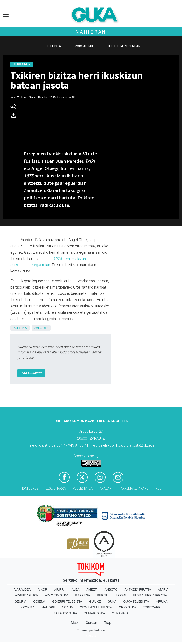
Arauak (106, 489)
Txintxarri (152, 607)
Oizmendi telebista (96, 607)
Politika (20, 328)
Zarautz (41, 328)
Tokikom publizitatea (91, 630)
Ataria (163, 589)
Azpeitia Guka (27, 595)
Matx (75, 623)
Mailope (48, 607)
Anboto (111, 589)
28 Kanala (120, 613)
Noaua (68, 607)
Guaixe (95, 601)
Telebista (53, 46)
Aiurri (59, 589)
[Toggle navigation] (6, 15)
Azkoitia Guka (57, 595)
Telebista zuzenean (124, 46)
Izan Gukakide (31, 373)
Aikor (43, 589)
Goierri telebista (67, 601)
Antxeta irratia (138, 589)
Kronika (27, 607)
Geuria (21, 601)
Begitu (103, 595)
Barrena (83, 595)
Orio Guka (127, 607)
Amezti (92, 589)
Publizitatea (83, 489)
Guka (112, 601)
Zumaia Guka (95, 613)
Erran (121, 595)
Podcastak (84, 46)
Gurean (91, 623)
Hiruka (162, 601)
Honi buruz (29, 489)
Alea (76, 589)
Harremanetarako (133, 489)
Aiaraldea (22, 589)
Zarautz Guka (65, 613)
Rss (159, 489)
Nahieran (91, 32)
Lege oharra (56, 489)
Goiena (39, 601)
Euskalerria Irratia (150, 595)
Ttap (108, 623)
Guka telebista (136, 601)
